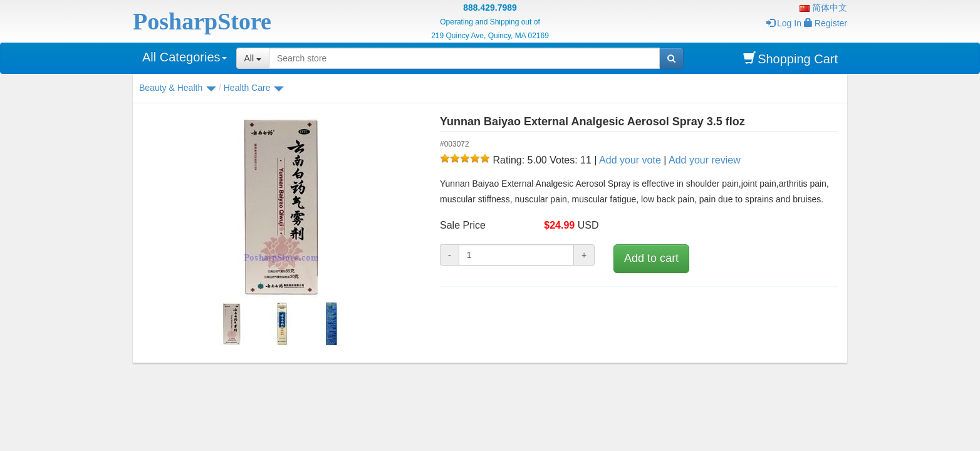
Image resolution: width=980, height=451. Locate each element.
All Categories (185, 57)
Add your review (705, 160)
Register (826, 23)
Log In (784, 23)
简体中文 (823, 8)
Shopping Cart (790, 59)
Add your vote (630, 160)
